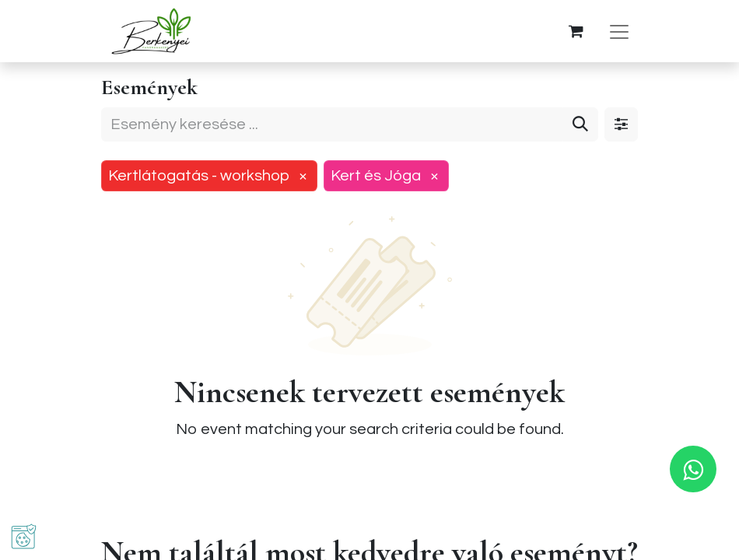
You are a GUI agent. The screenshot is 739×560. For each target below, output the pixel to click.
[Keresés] (580, 124)
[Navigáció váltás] (619, 31)
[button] (24, 536)
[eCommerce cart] (576, 31)
